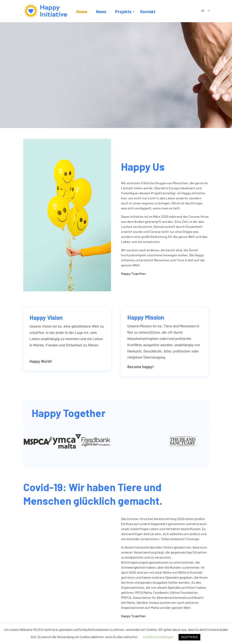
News (101, 12)
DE (203, 11)
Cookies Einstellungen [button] (158, 637)
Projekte (123, 12)
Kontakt (148, 12)
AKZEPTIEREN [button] (189, 637)
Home (82, 12)
